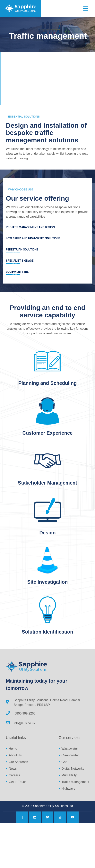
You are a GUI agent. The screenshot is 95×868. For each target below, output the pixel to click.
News (13, 769)
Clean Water (70, 755)
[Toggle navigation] (86, 9)
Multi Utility (69, 775)
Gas (64, 762)
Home (13, 749)
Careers (14, 775)
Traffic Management (75, 782)
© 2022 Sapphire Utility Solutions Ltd (48, 806)
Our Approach (18, 762)
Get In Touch (18, 782)
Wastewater (70, 749)
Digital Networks (73, 769)
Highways (68, 789)
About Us (15, 755)
